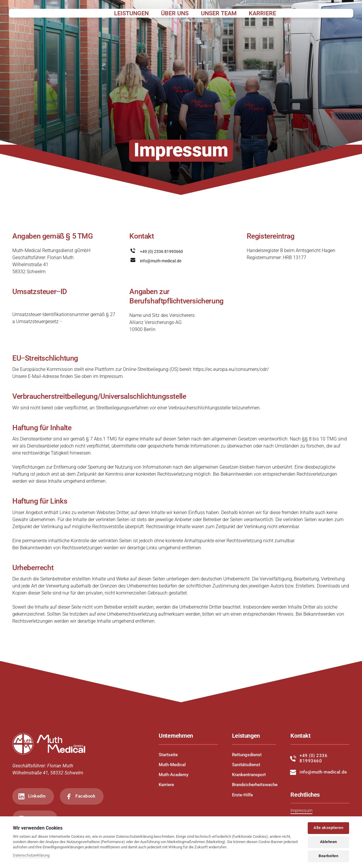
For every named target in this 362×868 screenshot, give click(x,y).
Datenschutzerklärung (31, 855)
